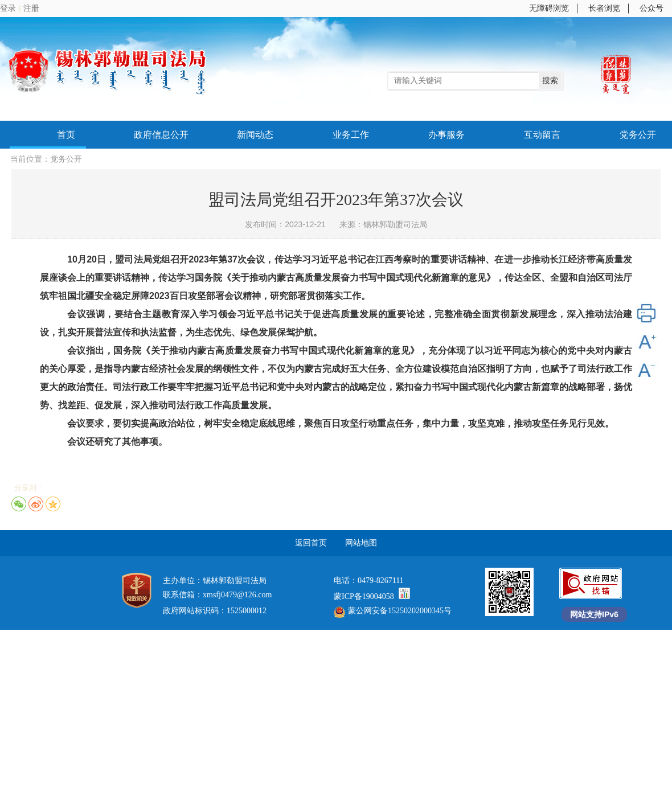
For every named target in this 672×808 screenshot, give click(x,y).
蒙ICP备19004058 (365, 596)
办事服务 (446, 135)
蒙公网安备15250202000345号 (393, 611)
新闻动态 (255, 135)
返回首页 (311, 543)
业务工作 (351, 135)
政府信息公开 (161, 135)
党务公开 (638, 135)
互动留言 (542, 135)
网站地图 (361, 543)
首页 (66, 135)
